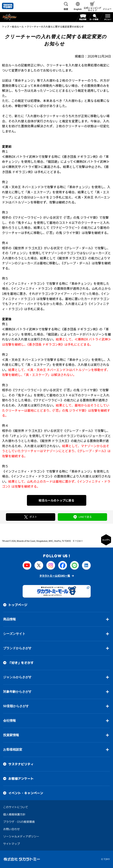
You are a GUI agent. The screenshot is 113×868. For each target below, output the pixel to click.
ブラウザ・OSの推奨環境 (19, 822)
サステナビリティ (21, 764)
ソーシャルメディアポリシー (21, 836)
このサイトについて (16, 807)
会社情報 (9, 721)
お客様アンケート (21, 779)
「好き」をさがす (21, 663)
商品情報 (9, 619)
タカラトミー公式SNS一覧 (55, 576)
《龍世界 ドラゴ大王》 (28, 248)
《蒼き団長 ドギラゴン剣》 (80, 156)
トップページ (18, 605)
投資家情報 (11, 735)
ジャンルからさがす (17, 677)
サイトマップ (11, 844)
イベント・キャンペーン (26, 793)
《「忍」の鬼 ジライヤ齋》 (81, 217)
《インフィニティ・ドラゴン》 (24, 283)
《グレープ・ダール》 (79, 248)
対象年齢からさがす (17, 692)
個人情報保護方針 (14, 814)
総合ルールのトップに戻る (56, 500)
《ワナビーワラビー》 (27, 217)
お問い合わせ (11, 829)
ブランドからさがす (17, 648)
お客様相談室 (13, 750)
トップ (6, 26)
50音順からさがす (16, 706)
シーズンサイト (14, 634)
